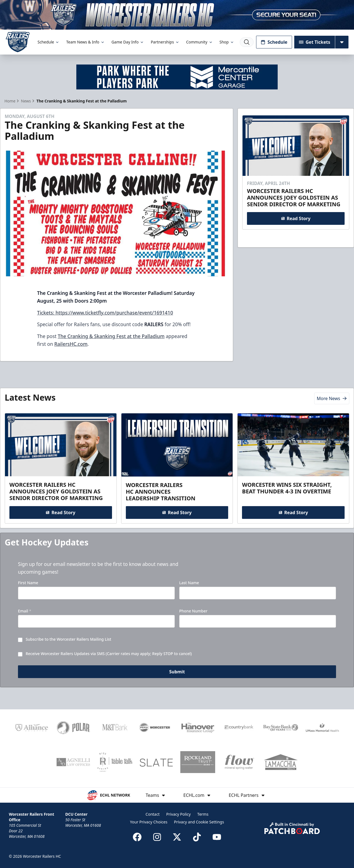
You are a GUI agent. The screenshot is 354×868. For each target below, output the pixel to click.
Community (200, 42)
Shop (227, 42)
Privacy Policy (178, 814)
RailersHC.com (71, 344)
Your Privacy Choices (149, 822)
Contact (153, 814)
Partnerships (165, 42)
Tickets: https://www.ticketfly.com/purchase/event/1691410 (105, 313)
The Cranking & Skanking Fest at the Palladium (111, 336)
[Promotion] (177, 15)
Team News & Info (85, 42)
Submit (177, 672)
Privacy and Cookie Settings (199, 822)
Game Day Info (128, 42)
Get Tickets (315, 42)
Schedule (49, 42)
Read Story (296, 218)
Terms (203, 814)
